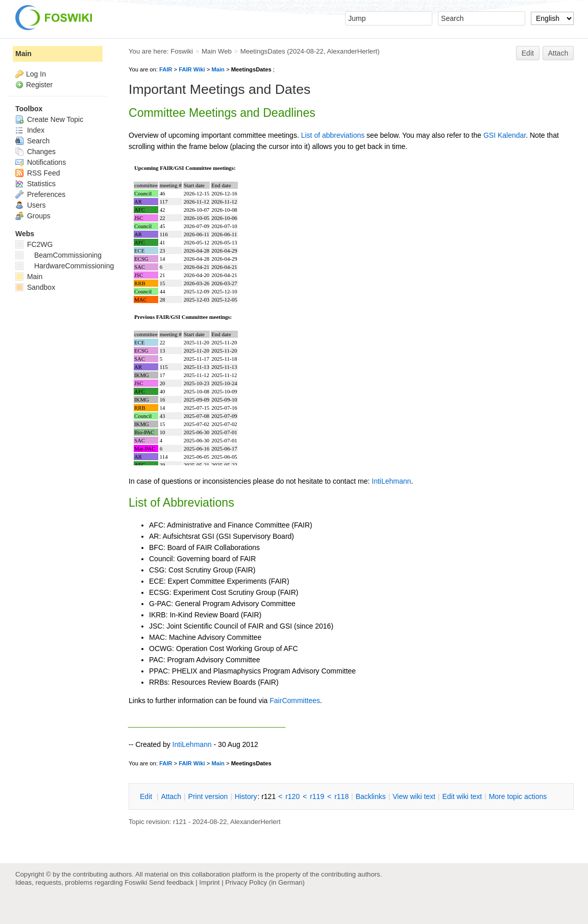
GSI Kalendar (505, 135)
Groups (33, 216)
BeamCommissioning (58, 255)
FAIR (166, 69)
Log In (36, 74)
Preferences (40, 194)
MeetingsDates (263, 51)
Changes (35, 152)
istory (246, 796)
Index (30, 130)
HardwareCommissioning (65, 266)
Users (30, 205)
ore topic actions (518, 796)
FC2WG (34, 244)
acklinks (371, 796)
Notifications (41, 162)
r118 (341, 796)
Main (218, 69)
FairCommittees (295, 701)
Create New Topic (49, 119)
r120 (292, 796)
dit (147, 796)
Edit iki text (462, 796)
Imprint (209, 882)
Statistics (35, 184)
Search (32, 141)
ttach (171, 796)
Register (39, 85)
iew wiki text (414, 796)
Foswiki (182, 51)
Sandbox (35, 287)
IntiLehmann (391, 481)
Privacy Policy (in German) (265, 882)
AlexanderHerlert (352, 51)
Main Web (217, 51)
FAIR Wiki (192, 69)
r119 (317, 796)
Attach (558, 53)
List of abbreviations (333, 135)
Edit (528, 53)
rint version (208, 796)
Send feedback (171, 882)
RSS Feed (38, 173)
